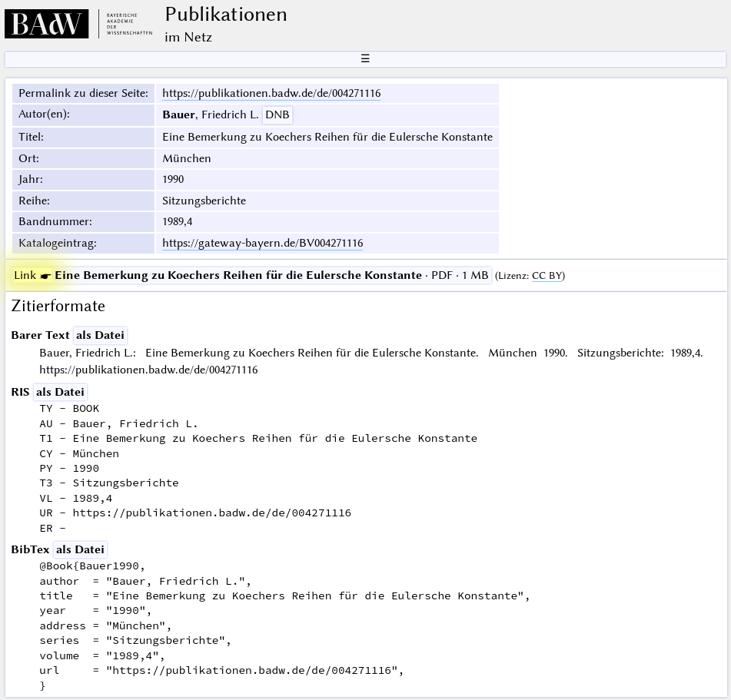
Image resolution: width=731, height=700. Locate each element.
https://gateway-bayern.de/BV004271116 (262, 243)
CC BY (547, 275)
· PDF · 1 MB (251, 275)
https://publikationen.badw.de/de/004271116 (271, 93)
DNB (277, 114)
